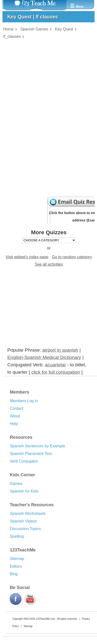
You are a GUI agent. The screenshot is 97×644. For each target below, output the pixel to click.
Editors (16, 566)
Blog (14, 574)
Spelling (17, 536)
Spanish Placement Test (31, 454)
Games (16, 484)
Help (14, 424)
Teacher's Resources (32, 505)
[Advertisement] (28, 310)
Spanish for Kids (24, 491)
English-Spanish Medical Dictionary (44, 357)
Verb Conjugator (24, 461)
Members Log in (24, 401)
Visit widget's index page (27, 257)
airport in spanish (60, 350)
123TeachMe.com (45, 619)
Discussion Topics (25, 529)
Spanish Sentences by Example (37, 446)
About (15, 416)
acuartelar (55, 365)
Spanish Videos (23, 521)
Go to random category (72, 257)
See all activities (49, 264)
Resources (21, 437)
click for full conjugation (56, 372)
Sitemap (17, 559)
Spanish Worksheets (28, 514)
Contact (17, 408)
